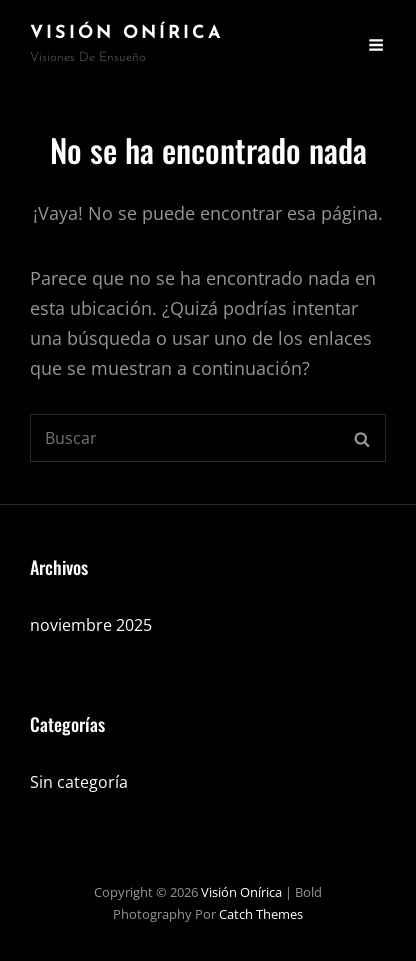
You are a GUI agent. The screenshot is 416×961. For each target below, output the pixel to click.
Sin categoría (79, 782)
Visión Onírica (127, 33)
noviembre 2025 (91, 625)
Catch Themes (261, 914)
